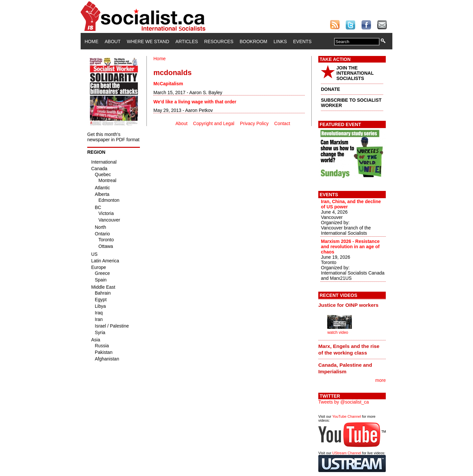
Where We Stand (148, 41)
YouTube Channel (346, 416)
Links (280, 41)
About (113, 41)
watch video (338, 332)
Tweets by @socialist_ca (344, 402)
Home (92, 41)
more (381, 380)
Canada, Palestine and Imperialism (345, 368)
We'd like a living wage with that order (195, 102)
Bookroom (253, 41)
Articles (187, 41)
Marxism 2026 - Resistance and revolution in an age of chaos (350, 247)
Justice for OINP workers (348, 305)
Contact (282, 123)
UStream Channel (347, 453)
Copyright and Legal (214, 123)
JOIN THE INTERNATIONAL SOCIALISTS (355, 73)
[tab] (352, 305)
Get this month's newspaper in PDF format (113, 137)
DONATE (330, 89)
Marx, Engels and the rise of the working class (349, 349)
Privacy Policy (254, 123)
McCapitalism (168, 84)
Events (302, 41)
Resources (219, 41)
